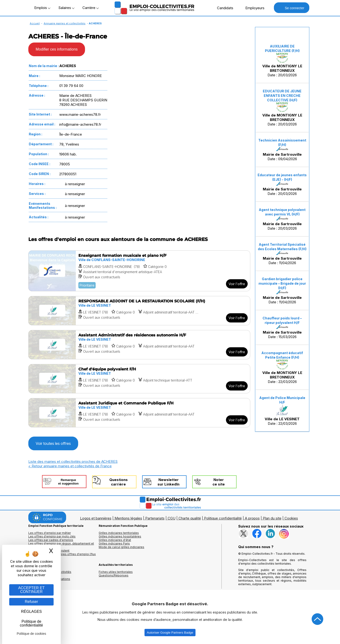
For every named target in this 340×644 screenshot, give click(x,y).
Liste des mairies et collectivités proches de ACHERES (73, 462)
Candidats (223, 8)
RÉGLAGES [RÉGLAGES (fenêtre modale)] (31, 612)
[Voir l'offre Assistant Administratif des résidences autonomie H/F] (139, 345)
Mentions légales (128, 518)
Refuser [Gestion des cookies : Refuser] (31, 602)
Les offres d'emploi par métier (50, 533)
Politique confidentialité (223, 518)
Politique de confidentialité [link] (31, 623)
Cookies (291, 518)
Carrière (91, 8)
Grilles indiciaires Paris (114, 543)
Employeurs (252, 8)
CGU (172, 518)
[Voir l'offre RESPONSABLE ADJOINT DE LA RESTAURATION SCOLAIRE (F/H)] (139, 311)
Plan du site (272, 518)
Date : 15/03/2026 (282, 328)
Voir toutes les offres (53, 443)
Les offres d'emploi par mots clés (52, 536)
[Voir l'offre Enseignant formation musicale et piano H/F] (139, 271)
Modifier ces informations (57, 49)
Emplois (42, 8)
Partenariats (155, 518)
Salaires (66, 8)
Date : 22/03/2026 (282, 367)
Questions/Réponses (114, 575)
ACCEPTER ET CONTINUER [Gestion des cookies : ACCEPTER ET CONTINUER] (31, 590)
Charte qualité (190, 518)
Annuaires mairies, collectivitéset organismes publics (50, 574)
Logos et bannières (96, 518)
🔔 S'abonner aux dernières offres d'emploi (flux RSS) (62, 556)
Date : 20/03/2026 (282, 61)
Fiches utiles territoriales (116, 572)
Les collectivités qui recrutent (49, 551)
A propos (252, 518)
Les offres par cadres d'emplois (51, 540)
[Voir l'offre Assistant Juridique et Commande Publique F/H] (139, 413)
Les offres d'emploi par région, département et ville (61, 545)
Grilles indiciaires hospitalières (120, 536)
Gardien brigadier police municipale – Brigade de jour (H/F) (282, 283)
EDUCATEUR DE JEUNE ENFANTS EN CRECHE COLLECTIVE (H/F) (282, 96)
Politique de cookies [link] (32, 634)
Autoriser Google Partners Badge (170, 633)
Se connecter (291, 8)
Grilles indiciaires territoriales (119, 533)
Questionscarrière (119, 482)
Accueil (35, 23)
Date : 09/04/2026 (282, 150)
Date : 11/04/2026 (282, 254)
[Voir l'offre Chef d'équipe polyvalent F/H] (139, 379)
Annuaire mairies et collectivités (65, 23)
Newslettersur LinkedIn (168, 482)
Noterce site (219, 482)
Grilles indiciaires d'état (115, 540)
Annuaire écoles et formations (49, 579)
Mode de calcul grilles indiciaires (121, 547)
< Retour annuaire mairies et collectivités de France (70, 466)
